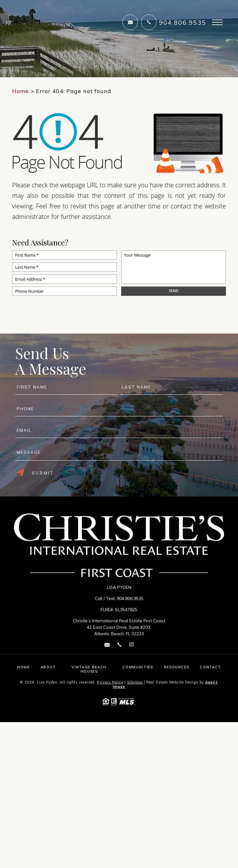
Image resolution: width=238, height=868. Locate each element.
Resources (177, 667)
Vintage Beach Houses (89, 669)
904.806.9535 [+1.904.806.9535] (183, 22)
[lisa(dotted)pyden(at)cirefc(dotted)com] (130, 22)
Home (23, 667)
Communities (138, 667)
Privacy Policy (110, 682)
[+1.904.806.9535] (149, 22)
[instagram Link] (131, 645)
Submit (35, 473)
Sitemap (135, 682)
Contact (210, 667)
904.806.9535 (130, 598)
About (48, 667)
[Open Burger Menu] (217, 22)
